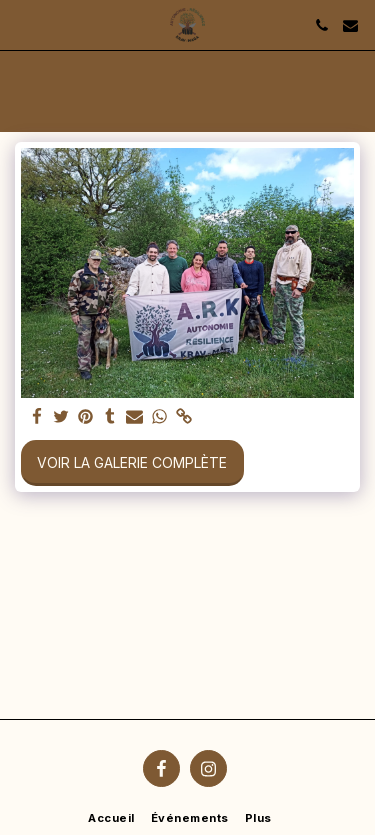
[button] (22, 25)
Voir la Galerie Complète (132, 462)
